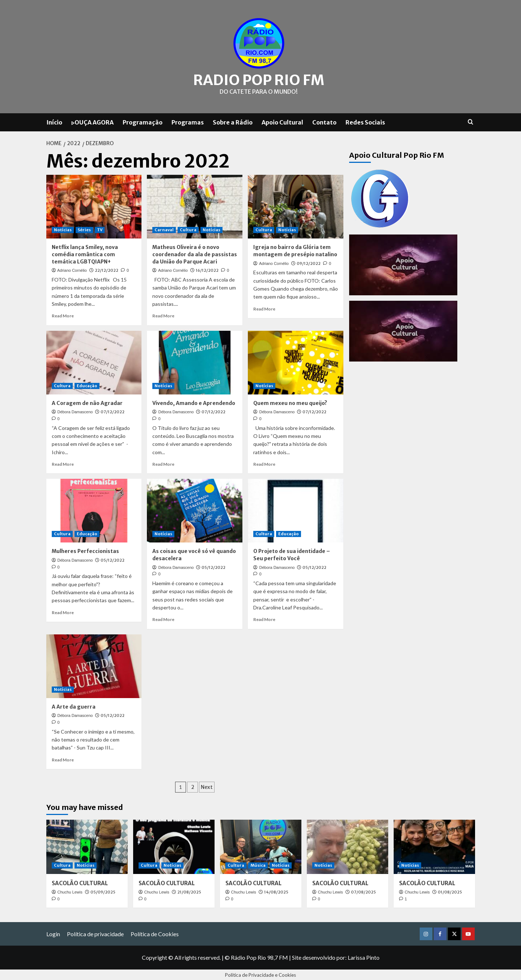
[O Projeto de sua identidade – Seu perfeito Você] (296, 510)
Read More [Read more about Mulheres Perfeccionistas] (63, 611)
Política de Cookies (155, 933)
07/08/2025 (363, 891)
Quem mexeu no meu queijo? (290, 402)
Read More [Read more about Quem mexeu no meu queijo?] (264, 463)
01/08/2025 (450, 891)
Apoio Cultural (282, 121)
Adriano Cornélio (72, 270)
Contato (324, 121)
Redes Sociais (365, 121)
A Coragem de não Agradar (87, 402)
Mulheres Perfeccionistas (85, 550)
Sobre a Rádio (233, 121)
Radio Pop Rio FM (259, 80)
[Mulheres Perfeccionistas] (94, 510)
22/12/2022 (107, 270)
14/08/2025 (276, 891)
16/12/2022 (207, 270)
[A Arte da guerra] (94, 665)
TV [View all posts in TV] (100, 229)
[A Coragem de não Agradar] (94, 362)
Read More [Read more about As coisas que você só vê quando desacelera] (163, 619)
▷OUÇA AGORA (93, 121)
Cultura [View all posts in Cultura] (188, 229)
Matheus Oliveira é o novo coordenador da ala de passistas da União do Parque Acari (195, 254)
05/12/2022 (113, 559)
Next (207, 786)
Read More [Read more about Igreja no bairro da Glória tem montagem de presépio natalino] (264, 308)
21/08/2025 (189, 891)
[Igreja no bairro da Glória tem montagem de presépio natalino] (296, 206)
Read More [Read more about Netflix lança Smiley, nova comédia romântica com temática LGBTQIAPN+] (63, 315)
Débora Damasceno (75, 411)
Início (54, 121)
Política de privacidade (95, 933)
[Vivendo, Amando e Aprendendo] (195, 362)
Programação (143, 121)
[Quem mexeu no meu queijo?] (296, 362)
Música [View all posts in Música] (258, 864)
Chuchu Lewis (70, 891)
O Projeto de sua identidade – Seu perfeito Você (292, 554)
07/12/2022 (113, 411)
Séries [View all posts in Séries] (84, 229)
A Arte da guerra (74, 706)
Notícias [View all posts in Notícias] (63, 229)
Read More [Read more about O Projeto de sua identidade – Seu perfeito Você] (264, 619)
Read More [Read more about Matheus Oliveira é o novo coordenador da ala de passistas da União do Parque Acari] (163, 315)
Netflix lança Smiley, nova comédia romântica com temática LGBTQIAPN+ (85, 254)
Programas (188, 121)
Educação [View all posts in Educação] (87, 385)
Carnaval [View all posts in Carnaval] (164, 229)
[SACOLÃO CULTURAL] (87, 846)
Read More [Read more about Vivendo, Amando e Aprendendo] (163, 463)
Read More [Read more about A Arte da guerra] (63, 759)
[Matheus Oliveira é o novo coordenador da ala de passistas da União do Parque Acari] (195, 206)
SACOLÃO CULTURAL (80, 882)
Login (53, 933)
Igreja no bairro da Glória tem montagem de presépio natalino (295, 250)
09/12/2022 (309, 262)
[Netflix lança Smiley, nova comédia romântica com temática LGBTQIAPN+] (94, 206)
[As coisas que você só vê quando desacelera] (195, 510)
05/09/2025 (103, 891)
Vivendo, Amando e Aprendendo (194, 402)
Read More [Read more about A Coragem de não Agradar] (63, 463)
